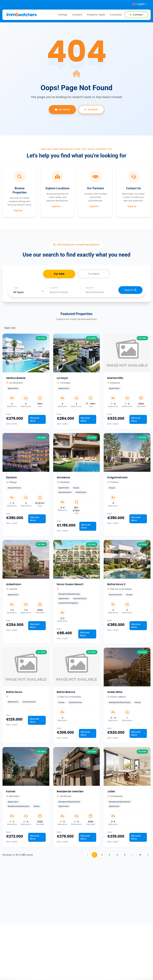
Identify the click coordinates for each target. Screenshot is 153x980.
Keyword (90, 288)
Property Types (96, 15)
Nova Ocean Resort (70, 585)
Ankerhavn (14, 585)
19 (140, 856)
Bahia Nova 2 (116, 585)
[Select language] (140, 4)
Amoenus (63, 478)
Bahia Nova (14, 693)
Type (16, 288)
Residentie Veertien (70, 792)
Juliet (111, 792)
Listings (63, 15)
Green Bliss (115, 693)
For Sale (59, 276)
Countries (116, 15)
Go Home (62, 109)
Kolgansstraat (117, 478)
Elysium (12, 478)
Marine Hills (115, 379)
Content (77, 15)
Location (54, 288)
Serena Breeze (16, 379)
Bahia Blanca (66, 693)
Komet (11, 792)
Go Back (91, 109)
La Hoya (62, 379)
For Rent (94, 274)
